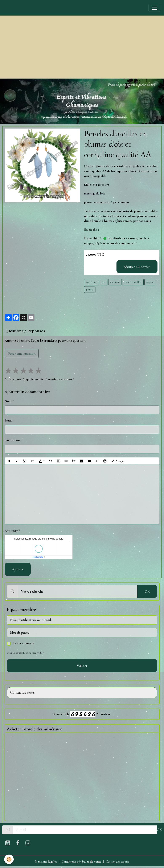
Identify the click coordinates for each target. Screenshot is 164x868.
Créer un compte (15, 653)
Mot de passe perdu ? (34, 653)
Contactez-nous (22, 693)
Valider (82, 666)
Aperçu (117, 461)
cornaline (92, 282)
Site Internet (13, 440)
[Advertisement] (82, 47)
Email (9, 420)
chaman (115, 282)
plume (90, 289)
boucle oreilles (133, 282)
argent (150, 282)
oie (104, 282)
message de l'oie (95, 193)
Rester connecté (23, 643)
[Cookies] (9, 859)
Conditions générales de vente (81, 861)
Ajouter (18, 569)
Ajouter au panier (137, 267)
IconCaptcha (38, 557)
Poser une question (22, 353)
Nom (8, 401)
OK (147, 591)
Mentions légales (46, 861)
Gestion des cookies (118, 861)
